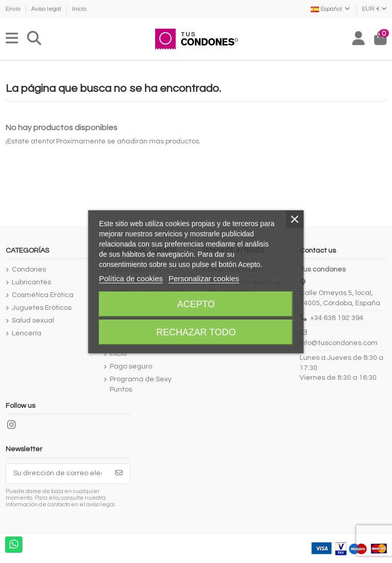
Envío (14, 9)
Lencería (27, 333)
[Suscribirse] (119, 474)
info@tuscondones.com (339, 343)
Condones (29, 270)
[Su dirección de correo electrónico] (57, 474)
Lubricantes (31, 282)
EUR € (374, 9)
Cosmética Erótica (43, 295)
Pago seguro (131, 366)
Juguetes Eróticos (42, 308)
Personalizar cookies (204, 278)
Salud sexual (33, 321)
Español (331, 9)
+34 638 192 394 (337, 318)
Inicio (79, 9)
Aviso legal (47, 9)
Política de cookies (131, 278)
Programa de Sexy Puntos (141, 384)
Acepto (196, 304)
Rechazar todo (196, 332)
